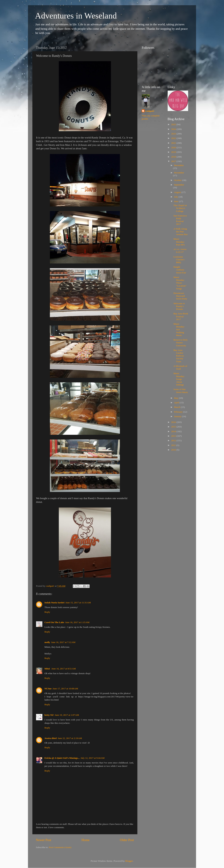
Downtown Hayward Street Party (180, 296)
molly (47, 642)
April (177, 403)
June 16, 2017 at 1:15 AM (77, 622)
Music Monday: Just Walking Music (179, 330)
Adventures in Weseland (76, 16)
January (178, 416)
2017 (174, 161)
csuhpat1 (150, 111)
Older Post (127, 840)
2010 (174, 450)
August (178, 192)
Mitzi (47, 669)
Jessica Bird (50, 738)
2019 (174, 152)
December (179, 165)
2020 (174, 147)
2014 (174, 431)
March (178, 407)
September (179, 185)
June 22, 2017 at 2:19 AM (70, 738)
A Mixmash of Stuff (180, 367)
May (177, 398)
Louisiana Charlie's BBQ (179, 260)
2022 (174, 138)
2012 (174, 440)
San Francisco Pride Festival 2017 (180, 220)
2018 (174, 157)
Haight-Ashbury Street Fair (180, 270)
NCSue (48, 689)
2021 (174, 143)
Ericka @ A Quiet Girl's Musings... (62, 758)
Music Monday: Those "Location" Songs (180, 283)
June (177, 201)
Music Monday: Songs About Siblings (179, 379)
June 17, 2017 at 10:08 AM (65, 689)
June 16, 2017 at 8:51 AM (64, 669)
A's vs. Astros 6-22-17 (180, 251)
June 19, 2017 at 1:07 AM (67, 715)
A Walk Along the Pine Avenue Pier (181, 232)
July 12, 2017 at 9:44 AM (93, 758)
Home (86, 840)
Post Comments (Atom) (60, 847)
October (178, 180)
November (179, 173)
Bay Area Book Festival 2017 (181, 316)
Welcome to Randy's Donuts (179, 306)
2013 (174, 436)
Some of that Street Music (181, 391)
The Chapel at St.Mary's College (180, 208)
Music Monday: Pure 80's (179, 242)
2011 (174, 445)
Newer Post (44, 840)
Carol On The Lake (54, 622)
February (179, 412)
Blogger (129, 861)
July (176, 197)
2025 (174, 124)
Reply (47, 612)
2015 (174, 427)
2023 (174, 134)
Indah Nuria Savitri (54, 603)
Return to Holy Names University (181, 343)
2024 (174, 129)
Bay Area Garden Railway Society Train (179, 356)
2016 (174, 422)
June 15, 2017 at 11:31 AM (78, 603)
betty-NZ (49, 715)
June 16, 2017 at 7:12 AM (63, 642)
